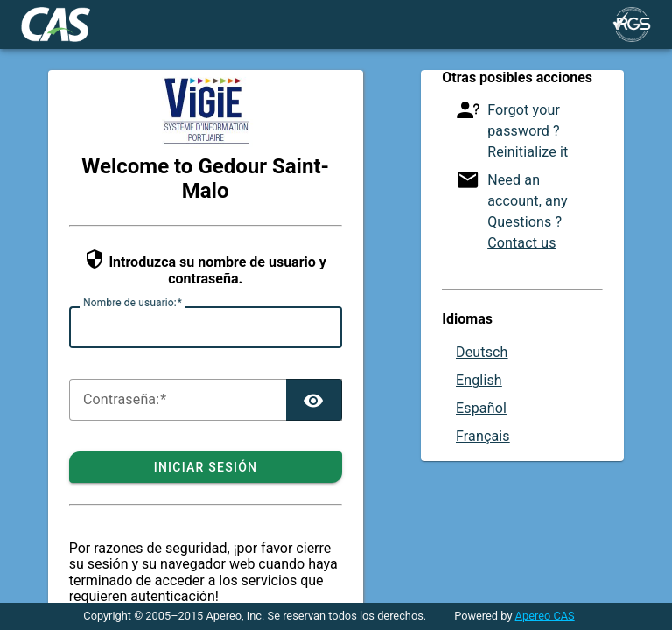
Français (483, 436)
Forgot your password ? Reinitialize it (528, 131)
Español (481, 408)
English (479, 380)
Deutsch (482, 352)
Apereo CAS (545, 616)
